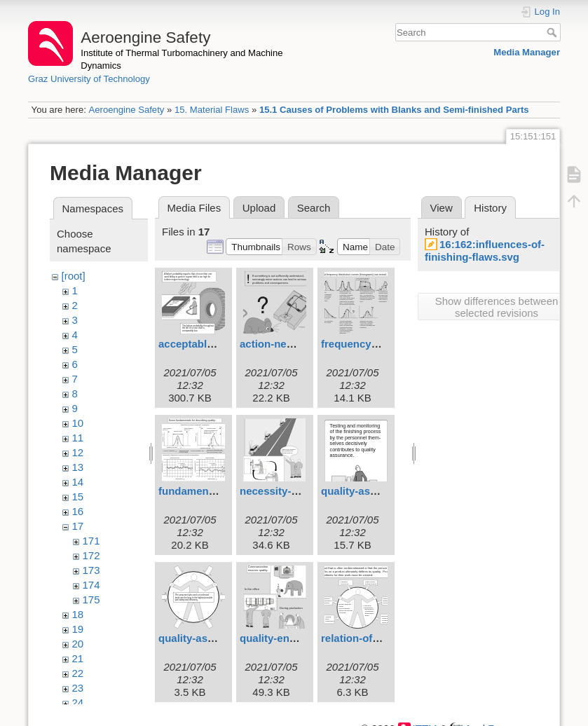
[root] (74, 276)
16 (78, 511)
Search (553, 32)
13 (78, 467)
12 (78, 452)
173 (91, 570)
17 (78, 526)
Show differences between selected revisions (497, 307)
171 (91, 541)
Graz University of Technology (89, 79)
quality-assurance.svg (214, 638)
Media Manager (527, 52)
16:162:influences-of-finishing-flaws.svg (485, 251)
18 (78, 614)
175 (91, 600)
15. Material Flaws (212, 110)
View (442, 208)
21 (78, 658)
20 (78, 644)
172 (91, 555)
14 (78, 482)
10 (78, 423)
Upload (259, 208)
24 (78, 703)
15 (78, 496)
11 (78, 438)
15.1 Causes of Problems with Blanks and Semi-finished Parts (394, 110)
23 (78, 688)
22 (78, 673)
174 (91, 585)
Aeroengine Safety (126, 110)
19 (78, 629)
